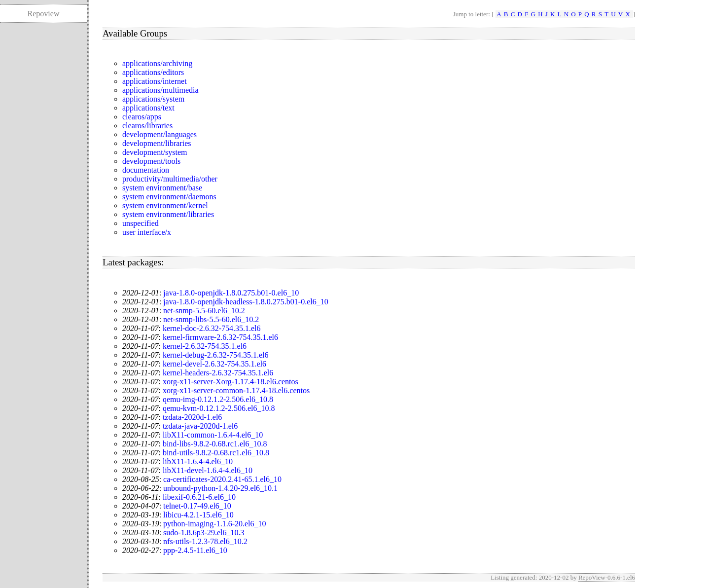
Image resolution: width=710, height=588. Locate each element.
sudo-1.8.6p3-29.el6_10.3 (204, 533)
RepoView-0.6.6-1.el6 (607, 577)
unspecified (141, 223)
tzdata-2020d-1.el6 (192, 417)
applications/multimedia (160, 90)
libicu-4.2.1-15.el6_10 (198, 515)
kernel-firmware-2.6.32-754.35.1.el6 (220, 337)
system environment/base (162, 188)
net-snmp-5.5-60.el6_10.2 (204, 311)
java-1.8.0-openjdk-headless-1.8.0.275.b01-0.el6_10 (246, 302)
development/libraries (157, 143)
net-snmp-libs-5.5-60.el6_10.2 (211, 319)
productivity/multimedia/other (170, 179)
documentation (146, 170)
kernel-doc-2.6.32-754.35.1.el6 (212, 328)
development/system (155, 152)
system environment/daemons (169, 197)
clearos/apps (142, 117)
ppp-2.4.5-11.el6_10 (195, 550)
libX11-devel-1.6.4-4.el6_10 (208, 470)
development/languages (160, 134)
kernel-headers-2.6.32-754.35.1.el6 (218, 373)
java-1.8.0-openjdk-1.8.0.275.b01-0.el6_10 (231, 293)
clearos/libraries (147, 126)
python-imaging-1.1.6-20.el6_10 (214, 524)
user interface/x (147, 232)
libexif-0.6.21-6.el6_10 (199, 497)
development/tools (151, 161)
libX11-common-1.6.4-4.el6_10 (213, 435)
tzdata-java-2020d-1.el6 (200, 426)
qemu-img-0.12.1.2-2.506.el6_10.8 (218, 399)
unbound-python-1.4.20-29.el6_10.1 (220, 488)
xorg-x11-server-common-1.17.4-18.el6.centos (236, 390)
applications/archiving (157, 63)
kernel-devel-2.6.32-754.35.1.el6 (214, 364)
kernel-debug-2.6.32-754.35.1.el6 (216, 355)
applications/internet (155, 81)
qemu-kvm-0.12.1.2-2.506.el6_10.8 (219, 408)
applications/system (153, 99)
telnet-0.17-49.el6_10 (197, 506)
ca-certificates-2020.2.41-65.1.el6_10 (222, 479)
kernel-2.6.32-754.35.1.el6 (205, 346)
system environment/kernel (165, 205)
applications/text (148, 108)
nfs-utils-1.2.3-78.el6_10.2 (205, 541)
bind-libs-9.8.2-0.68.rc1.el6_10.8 (215, 444)
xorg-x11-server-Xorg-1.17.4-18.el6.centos (231, 382)
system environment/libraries (168, 214)
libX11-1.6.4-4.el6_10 (198, 461)
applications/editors (153, 72)
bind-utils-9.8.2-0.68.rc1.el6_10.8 (216, 453)
